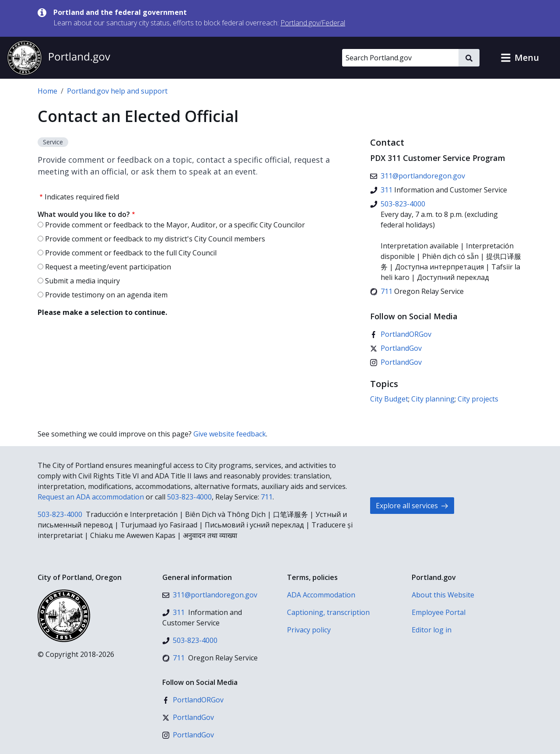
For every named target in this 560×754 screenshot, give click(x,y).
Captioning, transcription (328, 612)
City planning (433, 399)
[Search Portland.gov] (400, 58)
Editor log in (432, 630)
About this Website (443, 595)
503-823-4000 (189, 497)
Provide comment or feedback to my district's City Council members (155, 239)
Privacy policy (309, 630)
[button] (520, 58)
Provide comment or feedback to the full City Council (131, 253)
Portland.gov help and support (117, 91)
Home (47, 91)
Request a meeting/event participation (108, 267)
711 (267, 497)
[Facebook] (401, 334)
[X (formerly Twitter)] (396, 348)
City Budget (389, 399)
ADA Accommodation (321, 595)
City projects (478, 399)
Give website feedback (230, 434)
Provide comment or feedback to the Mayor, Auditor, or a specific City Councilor (175, 225)
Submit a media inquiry (82, 281)
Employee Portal (439, 612)
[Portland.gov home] (59, 58)
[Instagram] (396, 362)
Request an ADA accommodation (91, 497)
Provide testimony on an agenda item (106, 295)
